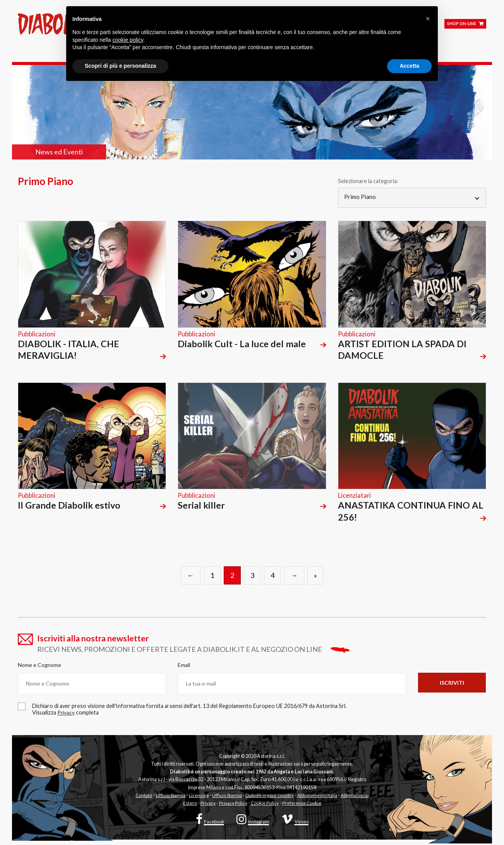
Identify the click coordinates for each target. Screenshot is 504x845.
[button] (428, 19)
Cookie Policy (264, 805)
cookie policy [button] (128, 40)
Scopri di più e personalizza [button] (120, 66)
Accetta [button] (409, 66)
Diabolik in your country (270, 797)
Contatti (141, 797)
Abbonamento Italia (319, 797)
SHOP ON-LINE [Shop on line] (465, 27)
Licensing (197, 797)
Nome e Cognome (39, 666)
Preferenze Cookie (302, 805)
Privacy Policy (232, 805)
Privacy (207, 805)
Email (184, 666)
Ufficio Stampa (169, 797)
